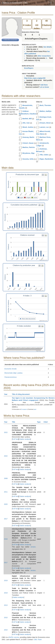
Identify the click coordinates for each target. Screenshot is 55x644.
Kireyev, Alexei (45, 123)
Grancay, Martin (28, 137)
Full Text (15, 439)
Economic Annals (10, 369)
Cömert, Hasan (28, 143)
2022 (6, 432)
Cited (47, 422)
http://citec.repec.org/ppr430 (35, 78)
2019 (6, 580)
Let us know (44, 87)
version (33, 547)
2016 (6, 539)
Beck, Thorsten (45, 105)
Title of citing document (22, 394)
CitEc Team (38, 640)
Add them (44, 85)
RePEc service (14, 637)
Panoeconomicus (10, 377)
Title (14, 422)
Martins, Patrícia (29, 147)
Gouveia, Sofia (28, 159)
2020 (6, 504)
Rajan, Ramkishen (47, 159)
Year (7, 394)
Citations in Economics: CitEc (15, 3)
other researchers (44, 56)
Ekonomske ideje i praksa (13, 373)
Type (40, 422)
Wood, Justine (28, 127)
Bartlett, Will (27, 119)
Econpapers (24, 409)
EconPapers (29, 68)
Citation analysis (25, 439)
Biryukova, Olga (28, 153)
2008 (6, 478)
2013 (6, 605)
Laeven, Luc (44, 127)
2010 (6, 618)
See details (47, 47)
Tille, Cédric (44, 155)
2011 (6, 492)
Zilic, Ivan (26, 123)
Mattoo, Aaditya (46, 111)
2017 (6, 519)
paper (35, 409)
